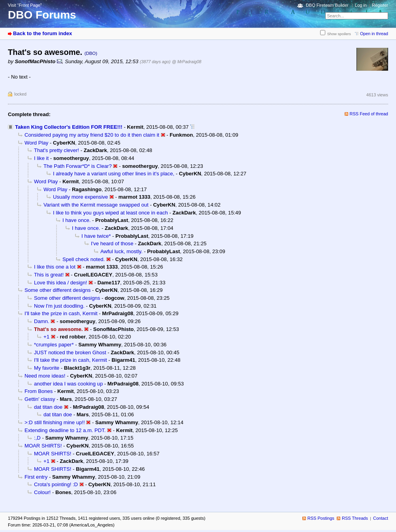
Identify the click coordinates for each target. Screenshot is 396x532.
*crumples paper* (54, 345)
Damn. (42, 321)
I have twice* (96, 236)
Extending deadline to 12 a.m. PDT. (65, 430)
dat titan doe (48, 407)
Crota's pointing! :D (56, 484)
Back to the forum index (42, 33)
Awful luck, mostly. (122, 251)
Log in (361, 5)
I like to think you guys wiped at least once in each (110, 213)
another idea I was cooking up (68, 384)
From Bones (39, 391)
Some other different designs (58, 290)
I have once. (76, 220)
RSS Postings (321, 518)
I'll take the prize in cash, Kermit (61, 313)
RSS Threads (355, 518)
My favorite (47, 368)
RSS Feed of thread (369, 114)
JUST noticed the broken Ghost (70, 352)
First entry (36, 477)
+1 (46, 337)
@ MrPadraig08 (187, 62)
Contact (381, 518)
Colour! (42, 492)
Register (380, 5)
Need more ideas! (45, 376)
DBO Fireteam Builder (327, 5)
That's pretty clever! (57, 150)
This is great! (49, 275)
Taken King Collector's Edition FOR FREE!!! (69, 127)
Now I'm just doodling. (59, 306)
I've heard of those (112, 243)
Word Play (36, 143)
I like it (41, 158)
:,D (37, 438)
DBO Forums (42, 15)
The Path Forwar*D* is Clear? (78, 166)
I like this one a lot (55, 267)
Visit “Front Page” (25, 5)
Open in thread (374, 34)
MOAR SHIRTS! (43, 446)
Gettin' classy (40, 399)
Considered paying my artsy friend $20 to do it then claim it (92, 135)
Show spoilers (339, 34)
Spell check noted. (84, 259)
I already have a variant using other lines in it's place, (114, 174)
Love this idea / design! (60, 283)
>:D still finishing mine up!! (55, 422)
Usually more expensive (80, 197)
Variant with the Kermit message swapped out (96, 205)
